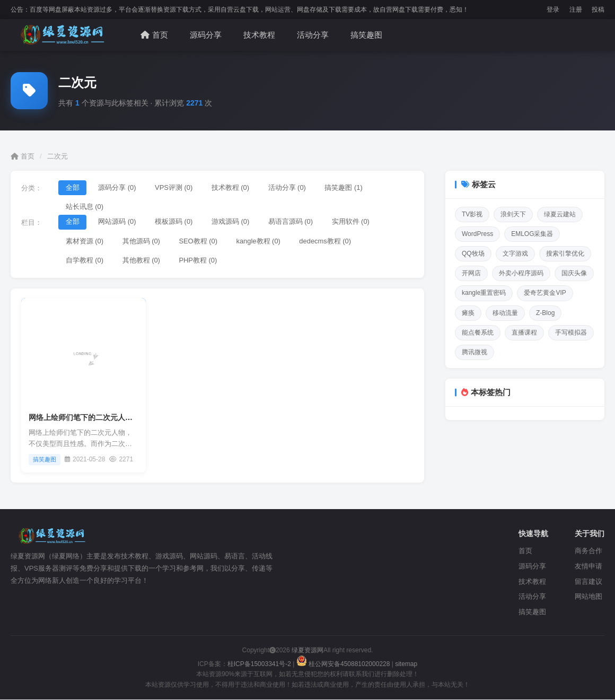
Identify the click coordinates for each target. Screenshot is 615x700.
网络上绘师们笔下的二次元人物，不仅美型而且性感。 (118, 418)
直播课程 (524, 332)
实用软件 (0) (353, 222)
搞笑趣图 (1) (346, 187)
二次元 (58, 156)
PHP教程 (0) (199, 261)
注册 (576, 10)
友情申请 (588, 567)
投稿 (598, 10)
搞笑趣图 (366, 35)
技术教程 (259, 35)
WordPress (477, 234)
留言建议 (588, 582)
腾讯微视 (475, 352)
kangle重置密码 (484, 293)
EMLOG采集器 (532, 234)
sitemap (406, 665)
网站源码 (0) (118, 222)
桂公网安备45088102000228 (344, 665)
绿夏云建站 (560, 214)
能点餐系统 (478, 332)
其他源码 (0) (142, 242)
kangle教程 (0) (260, 242)
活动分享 (313, 35)
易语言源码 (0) (292, 222)
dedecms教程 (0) (327, 242)
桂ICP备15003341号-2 (259, 665)
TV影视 (472, 214)
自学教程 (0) (85, 261)
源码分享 (206, 35)
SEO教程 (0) (199, 242)
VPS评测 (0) (175, 187)
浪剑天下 (513, 214)
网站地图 (588, 597)
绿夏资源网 (307, 651)
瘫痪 (468, 313)
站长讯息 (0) (85, 207)
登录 (553, 10)
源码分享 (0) (118, 187)
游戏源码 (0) (232, 222)
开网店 (471, 273)
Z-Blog (545, 313)
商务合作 (588, 552)
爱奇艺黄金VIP (545, 293)
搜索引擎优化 (565, 253)
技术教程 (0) (232, 187)
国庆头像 (574, 273)
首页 (154, 35)
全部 (73, 187)
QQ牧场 (473, 253)
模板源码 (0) (175, 222)
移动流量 (505, 313)
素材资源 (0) (85, 242)
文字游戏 (515, 253)
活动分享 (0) (289, 187)
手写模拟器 (571, 332)
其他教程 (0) (142, 261)
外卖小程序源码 (521, 273)
